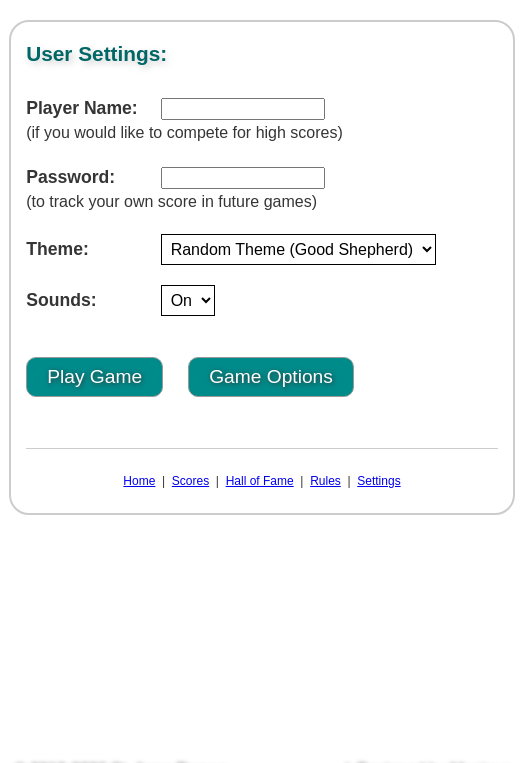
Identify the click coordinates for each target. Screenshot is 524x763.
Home (139, 481)
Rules (325, 481)
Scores (190, 481)
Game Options (271, 376)
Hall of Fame (260, 481)
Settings (378, 481)
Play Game (94, 376)
